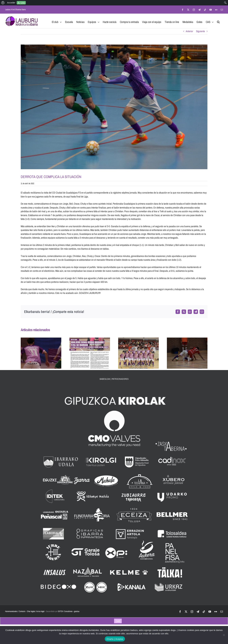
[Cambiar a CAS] (118, 621)
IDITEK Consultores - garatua (69, 611)
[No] (224, 635)
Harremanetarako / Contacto (15, 611)
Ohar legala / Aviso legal (36, 611)
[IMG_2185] (114, 107)
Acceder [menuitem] (11, 3)
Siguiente (200, 31)
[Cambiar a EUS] (110, 621)
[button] (218, 21)
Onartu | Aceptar (115, 639)
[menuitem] (3, 3)
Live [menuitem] (23, 3)
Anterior (189, 31)
